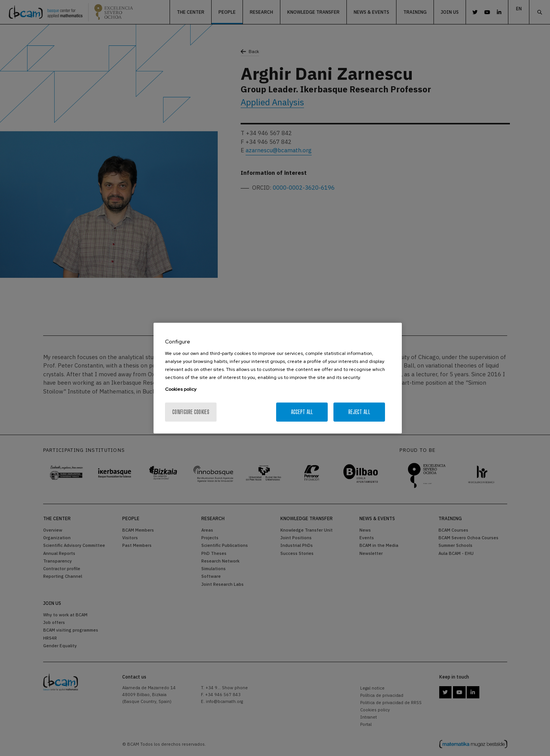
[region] (278, 378)
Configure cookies (191, 412)
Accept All (302, 412)
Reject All (359, 412)
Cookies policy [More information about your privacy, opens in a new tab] (181, 389)
